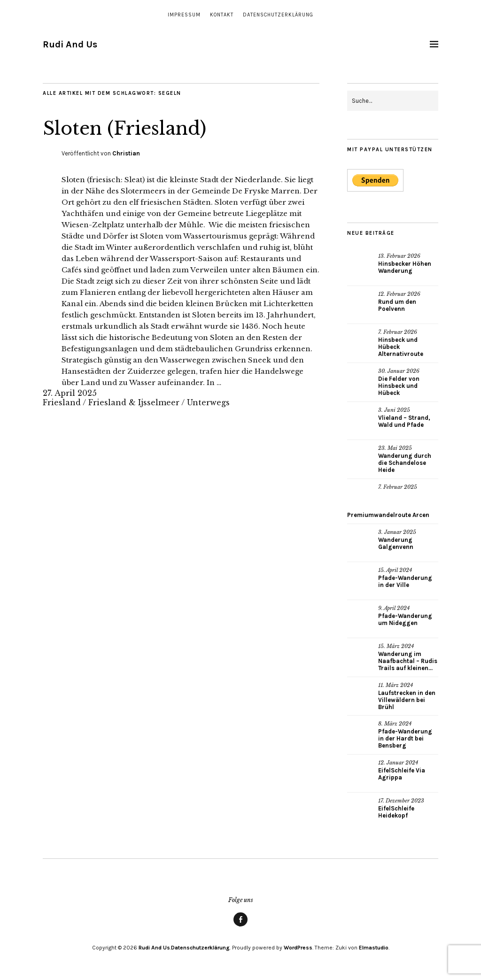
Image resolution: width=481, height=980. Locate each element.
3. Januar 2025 (397, 532)
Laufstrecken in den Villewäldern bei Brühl (407, 700)
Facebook (240, 926)
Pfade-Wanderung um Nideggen (405, 619)
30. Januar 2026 (399, 371)
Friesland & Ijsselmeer (134, 402)
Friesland (62, 402)
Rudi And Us (70, 44)
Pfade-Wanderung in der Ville (405, 581)
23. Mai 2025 (395, 448)
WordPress (298, 948)
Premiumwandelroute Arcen (388, 515)
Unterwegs (208, 402)
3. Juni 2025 (394, 410)
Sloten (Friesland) (132, 128)
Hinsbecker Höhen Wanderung (405, 267)
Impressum (184, 15)
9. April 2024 (394, 608)
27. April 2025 (70, 393)
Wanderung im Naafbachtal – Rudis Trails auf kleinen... (408, 661)
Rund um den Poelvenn (397, 305)
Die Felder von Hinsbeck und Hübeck (399, 386)
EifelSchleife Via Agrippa (402, 774)
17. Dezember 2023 (401, 801)
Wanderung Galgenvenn (396, 543)
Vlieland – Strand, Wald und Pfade (404, 421)
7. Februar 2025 (398, 487)
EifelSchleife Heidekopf (396, 812)
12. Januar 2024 (398, 763)
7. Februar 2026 (398, 332)
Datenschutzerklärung (278, 15)
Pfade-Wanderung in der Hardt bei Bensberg (405, 738)
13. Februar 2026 (399, 256)
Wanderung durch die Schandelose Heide (405, 463)
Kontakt (222, 15)
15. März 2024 (396, 646)
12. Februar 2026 (399, 294)
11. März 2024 (396, 685)
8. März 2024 (395, 724)
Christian (126, 153)
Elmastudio (374, 948)
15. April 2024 (395, 570)
